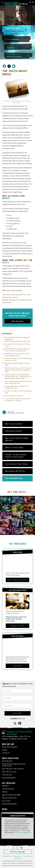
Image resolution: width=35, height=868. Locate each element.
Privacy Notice (6, 856)
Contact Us (6, 753)
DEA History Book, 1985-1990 (14, 396)
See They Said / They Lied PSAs (13, 769)
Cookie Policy (17, 856)
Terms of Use (28, 856)
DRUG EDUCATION (10, 758)
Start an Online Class (9, 798)
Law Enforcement (8, 789)
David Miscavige (18, 832)
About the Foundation (10, 747)
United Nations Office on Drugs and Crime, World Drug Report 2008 (17, 355)
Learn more (27, 832)
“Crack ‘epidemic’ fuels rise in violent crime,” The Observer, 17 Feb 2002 (18, 400)
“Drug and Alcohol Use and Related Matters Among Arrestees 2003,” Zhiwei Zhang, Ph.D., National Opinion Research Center (18, 377)
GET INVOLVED (17, 544)
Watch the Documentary (14, 765)
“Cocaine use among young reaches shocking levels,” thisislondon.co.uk (18, 382)
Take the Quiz (7, 775)
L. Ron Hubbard (23, 831)
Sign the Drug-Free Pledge (11, 795)
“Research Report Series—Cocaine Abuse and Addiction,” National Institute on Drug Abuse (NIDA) (18, 370)
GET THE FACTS (17, 492)
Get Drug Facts (7, 761)
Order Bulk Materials (9, 804)
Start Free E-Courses (9, 772)
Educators (5, 786)
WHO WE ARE (8, 744)
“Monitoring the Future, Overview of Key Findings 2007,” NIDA (17, 387)
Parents (5, 792)
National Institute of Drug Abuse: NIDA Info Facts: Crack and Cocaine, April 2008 (17, 350)
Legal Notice (18, 858)
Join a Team (6, 801)
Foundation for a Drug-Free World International (19, 733)
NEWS (5, 809)
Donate (5, 750)
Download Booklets (9, 778)
